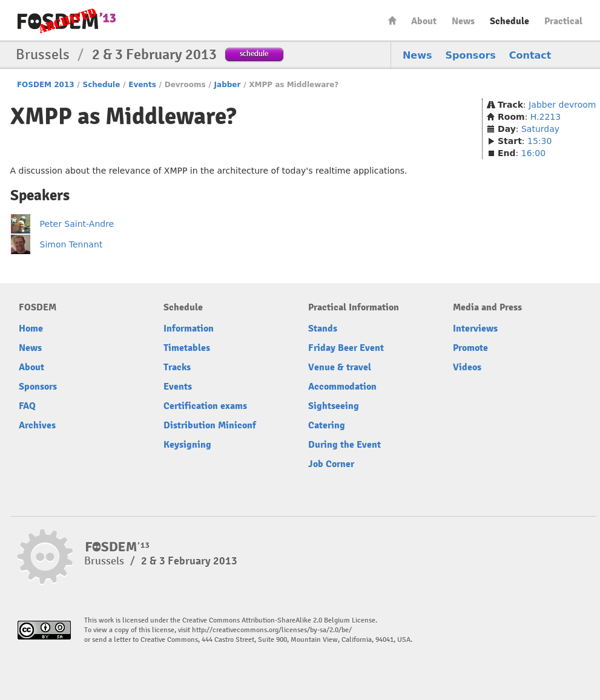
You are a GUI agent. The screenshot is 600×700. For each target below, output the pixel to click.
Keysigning (187, 445)
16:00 (533, 153)
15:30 (539, 141)
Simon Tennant (71, 244)
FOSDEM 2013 (46, 85)
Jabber (228, 85)
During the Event (345, 445)
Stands (323, 329)
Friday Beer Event (346, 348)
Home (392, 20)
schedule (254, 54)
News (463, 21)
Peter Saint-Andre (77, 224)
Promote (470, 348)
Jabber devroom (562, 105)
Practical (563, 21)
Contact (530, 55)
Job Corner (331, 464)
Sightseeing (334, 406)
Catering (327, 425)
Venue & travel (340, 367)
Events (142, 85)
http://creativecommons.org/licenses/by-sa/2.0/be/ (272, 630)
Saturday (540, 129)
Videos (467, 367)
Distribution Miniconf (210, 425)
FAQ (27, 406)
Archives (37, 425)
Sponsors (471, 55)
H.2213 (546, 117)
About (424, 21)
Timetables (187, 348)
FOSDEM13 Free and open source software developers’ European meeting (67, 21)
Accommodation (342, 387)
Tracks (177, 367)
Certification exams (205, 406)
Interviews (475, 329)
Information (189, 329)
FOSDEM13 (118, 547)
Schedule (509, 21)
